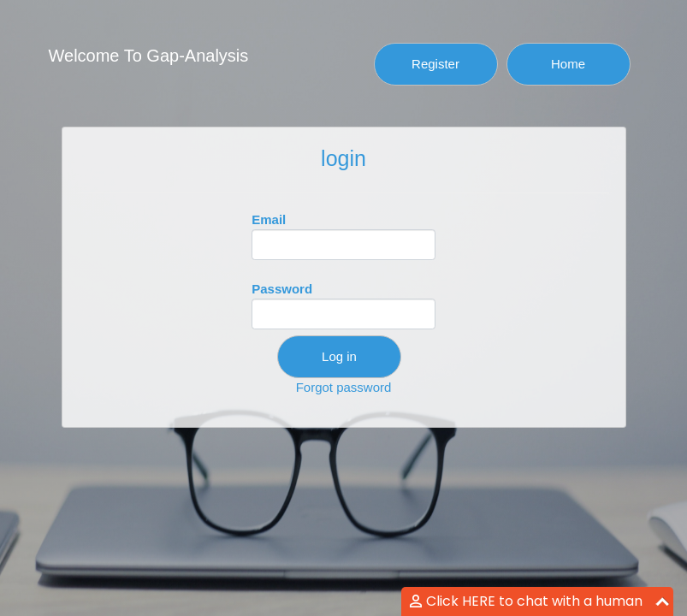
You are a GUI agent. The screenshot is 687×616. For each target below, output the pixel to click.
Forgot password (344, 387)
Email (343, 236)
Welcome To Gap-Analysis (149, 56)
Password (343, 305)
